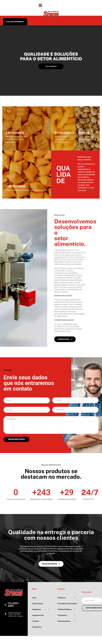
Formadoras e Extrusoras (67, 603)
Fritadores (62, 598)
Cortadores (62, 615)
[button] (51, 5)
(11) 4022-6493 (14, 604)
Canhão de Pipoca (65, 609)
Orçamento (37, 627)
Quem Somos (38, 603)
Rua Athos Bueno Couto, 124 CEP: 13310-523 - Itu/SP (15, 614)
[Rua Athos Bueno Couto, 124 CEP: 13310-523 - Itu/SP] (6, 614)
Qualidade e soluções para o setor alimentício (51, 56)
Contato (36, 621)
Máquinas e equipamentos (38, 612)
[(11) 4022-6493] (6, 605)
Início (34, 598)
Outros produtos (64, 621)
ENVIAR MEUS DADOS (16, 439)
